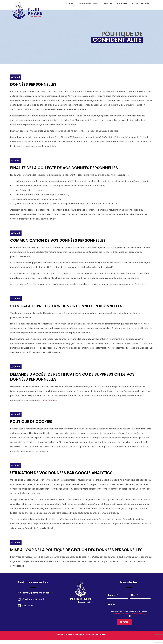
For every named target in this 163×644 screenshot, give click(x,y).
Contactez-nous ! (141, 3)
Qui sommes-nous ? (88, 3)
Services (108, 3)
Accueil (69, 3)
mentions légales (65, 634)
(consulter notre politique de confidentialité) (129, 614)
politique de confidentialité (87, 634)
